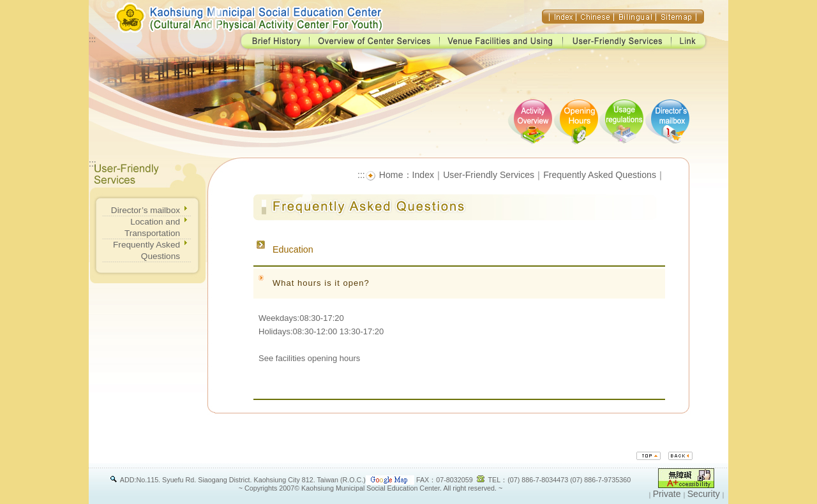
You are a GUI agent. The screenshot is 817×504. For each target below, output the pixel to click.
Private (667, 494)
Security (704, 494)
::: (92, 39)
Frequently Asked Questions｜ (604, 175)
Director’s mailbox (146, 210)
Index (423, 175)
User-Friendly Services (489, 175)
